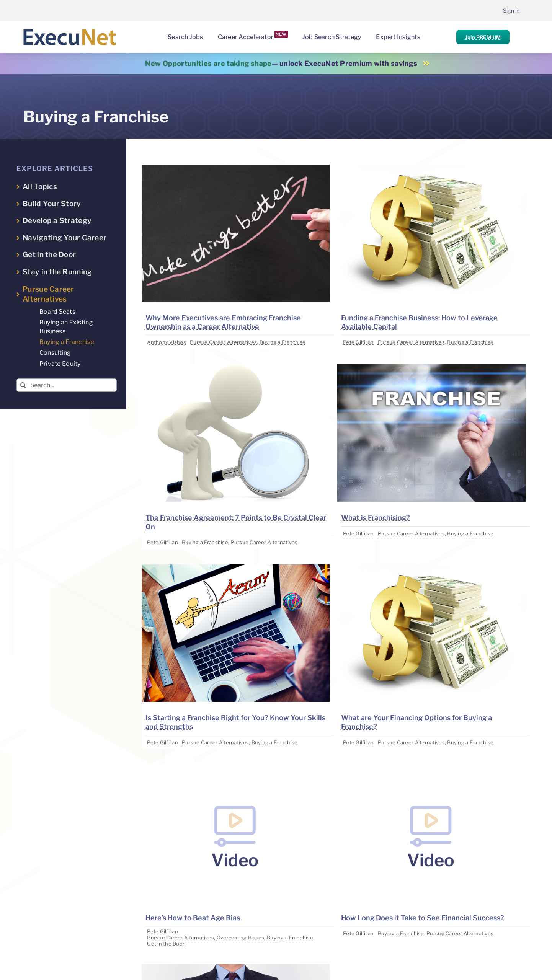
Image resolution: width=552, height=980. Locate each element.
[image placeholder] (236, 168)
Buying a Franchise (283, 342)
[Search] (23, 385)
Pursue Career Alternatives (223, 342)
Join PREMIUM (483, 37)
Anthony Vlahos (167, 342)
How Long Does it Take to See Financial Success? (423, 918)
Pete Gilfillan (358, 342)
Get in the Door (166, 944)
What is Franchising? (376, 518)
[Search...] (67, 385)
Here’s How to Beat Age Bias (193, 918)
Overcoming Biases (241, 938)
